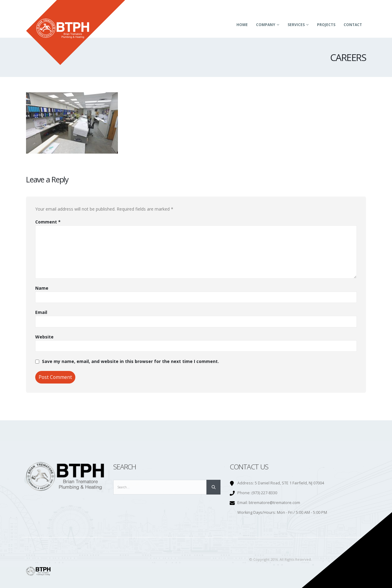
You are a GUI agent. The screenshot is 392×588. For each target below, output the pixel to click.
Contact (353, 25)
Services (296, 25)
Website (44, 337)
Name (42, 288)
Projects (326, 25)
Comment (48, 222)
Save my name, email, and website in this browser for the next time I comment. (130, 361)
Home (242, 25)
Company (266, 25)
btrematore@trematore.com (274, 503)
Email (41, 312)
